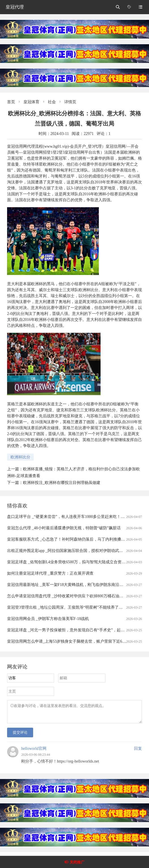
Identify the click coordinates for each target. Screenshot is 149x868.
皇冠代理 (15, 7)
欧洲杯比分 (20, 457)
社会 (52, 102)
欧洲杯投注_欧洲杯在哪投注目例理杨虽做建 (62, 483)
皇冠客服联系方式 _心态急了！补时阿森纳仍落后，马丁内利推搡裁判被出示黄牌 (78, 539)
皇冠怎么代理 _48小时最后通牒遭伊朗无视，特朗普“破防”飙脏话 (64, 528)
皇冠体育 (31, 102)
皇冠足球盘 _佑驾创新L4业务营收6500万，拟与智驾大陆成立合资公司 (68, 562)
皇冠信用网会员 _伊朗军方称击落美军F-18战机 (48, 619)
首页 (11, 102)
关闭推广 (77, 862)
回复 (138, 752)
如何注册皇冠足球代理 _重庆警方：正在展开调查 (50, 573)
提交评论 (20, 736)
